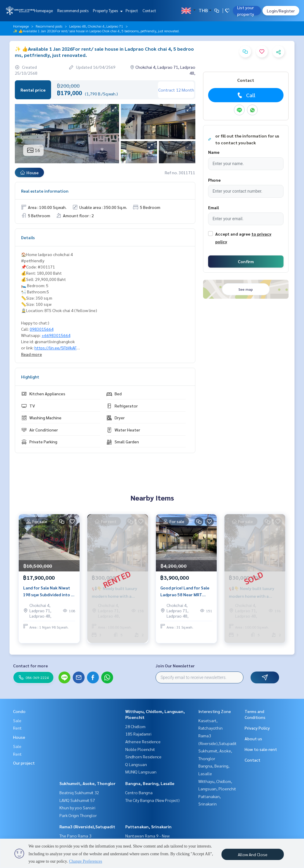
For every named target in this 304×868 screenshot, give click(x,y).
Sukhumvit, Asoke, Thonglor (87, 783)
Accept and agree (233, 234)
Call (246, 95)
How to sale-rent (261, 749)
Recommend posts (73, 11)
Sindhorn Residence (143, 757)
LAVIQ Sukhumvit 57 (77, 800)
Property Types (107, 11)
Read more (31, 354)
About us (253, 738)
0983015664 (42, 329)
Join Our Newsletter (175, 666)
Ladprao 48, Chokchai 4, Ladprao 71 (96, 26)
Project (132, 11)
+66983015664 (56, 335)
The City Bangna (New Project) (152, 800)
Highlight (30, 377)
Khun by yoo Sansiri (77, 808)
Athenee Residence (143, 741)
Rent (17, 728)
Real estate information (45, 191)
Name (214, 152)
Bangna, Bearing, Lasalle (150, 783)
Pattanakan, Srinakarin (148, 827)
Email (213, 207)
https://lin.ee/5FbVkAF (56, 348)
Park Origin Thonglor (78, 815)
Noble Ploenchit (140, 749)
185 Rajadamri (138, 734)
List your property (246, 11)
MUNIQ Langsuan (141, 772)
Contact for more (30, 666)
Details (28, 237)
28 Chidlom (135, 726)
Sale (17, 720)
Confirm (246, 261)
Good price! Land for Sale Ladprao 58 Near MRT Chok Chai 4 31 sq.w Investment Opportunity (185, 591)
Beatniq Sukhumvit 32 (79, 792)
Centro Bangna (139, 792)
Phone (214, 180)
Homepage (43, 11)
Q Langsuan (136, 764)
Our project (24, 763)
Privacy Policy (257, 728)
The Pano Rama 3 (75, 836)
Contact (149, 11)
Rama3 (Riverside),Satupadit (87, 827)
